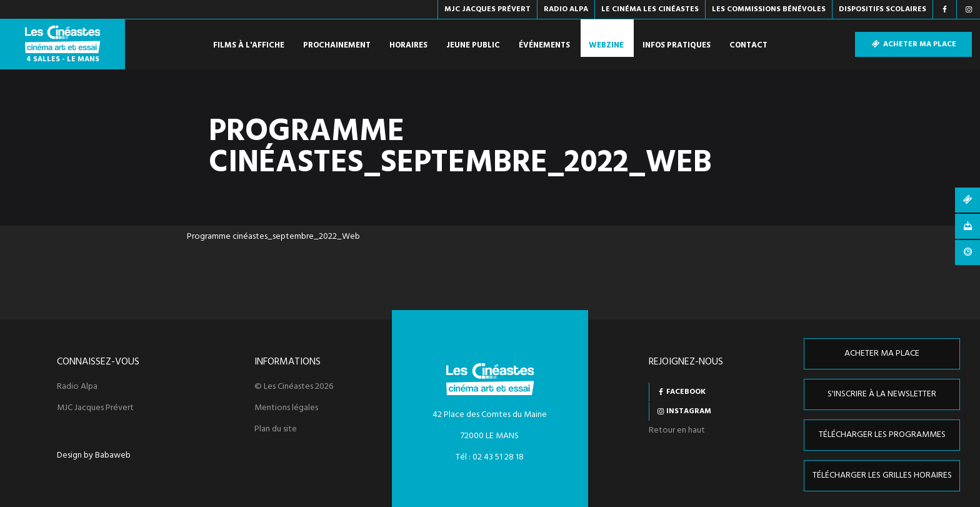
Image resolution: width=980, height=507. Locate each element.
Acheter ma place (913, 44)
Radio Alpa (77, 387)
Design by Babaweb (94, 456)
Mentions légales (286, 408)
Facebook (686, 392)
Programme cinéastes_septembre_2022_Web (273, 237)
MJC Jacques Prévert (95, 408)
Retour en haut (677, 430)
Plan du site (276, 429)
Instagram (689, 411)
